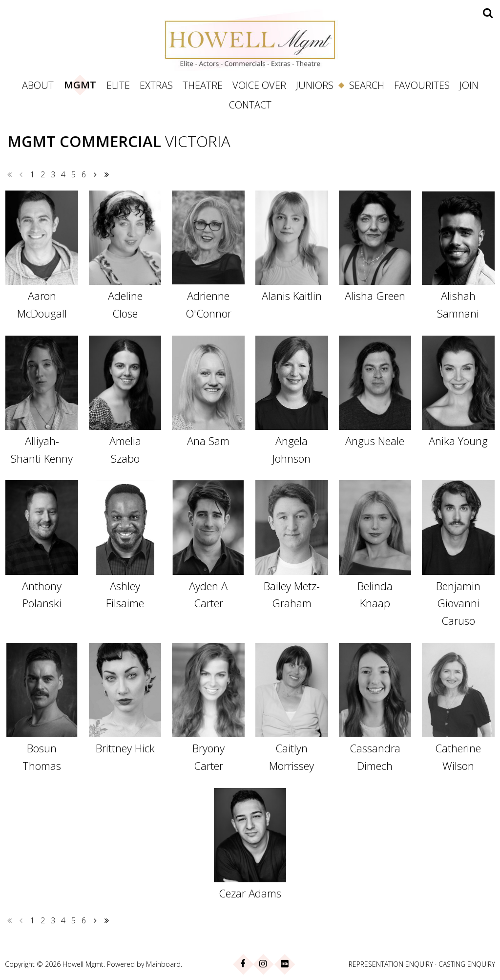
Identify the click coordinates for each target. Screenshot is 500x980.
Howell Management (250, 40)
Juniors (315, 85)
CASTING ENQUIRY (467, 964)
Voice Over (259, 85)
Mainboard (163, 964)
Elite (118, 85)
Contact (250, 105)
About (38, 85)
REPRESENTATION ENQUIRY (391, 964)
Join (469, 85)
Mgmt (80, 85)
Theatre (203, 85)
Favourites (422, 85)
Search (367, 85)
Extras (156, 85)
